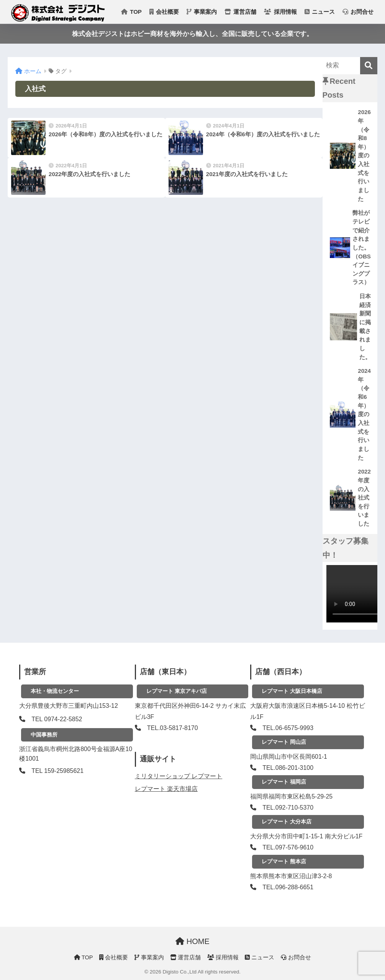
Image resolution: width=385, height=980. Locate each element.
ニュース (320, 12)
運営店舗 (240, 12)
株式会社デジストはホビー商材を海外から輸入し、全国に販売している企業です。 (192, 34)
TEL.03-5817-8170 (173, 728)
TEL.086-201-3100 (288, 768)
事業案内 (202, 12)
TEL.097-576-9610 (288, 847)
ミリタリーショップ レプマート (179, 776)
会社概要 (164, 12)
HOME (192, 941)
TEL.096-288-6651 (288, 887)
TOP (131, 12)
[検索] (369, 66)
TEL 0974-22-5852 (57, 719)
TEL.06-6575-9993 (288, 728)
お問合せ (358, 12)
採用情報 (280, 12)
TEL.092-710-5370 (288, 808)
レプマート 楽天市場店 (166, 789)
